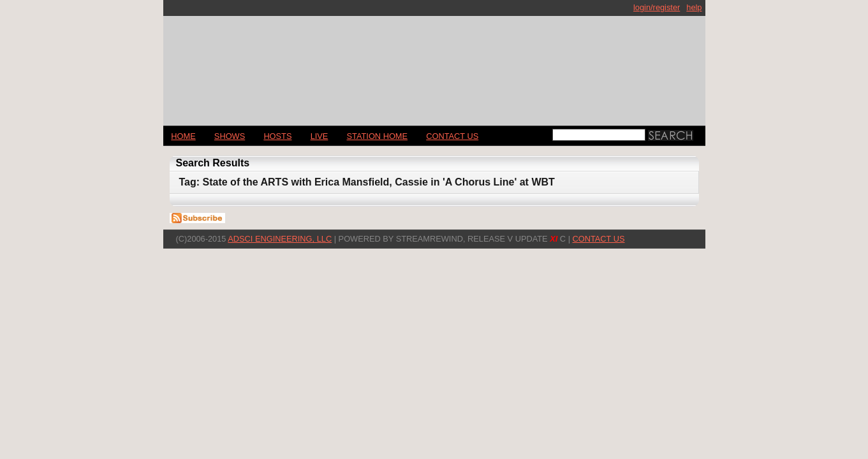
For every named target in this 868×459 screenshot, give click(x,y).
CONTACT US (452, 136)
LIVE (320, 136)
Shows (230, 136)
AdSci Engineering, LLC (280, 239)
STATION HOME (378, 136)
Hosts (277, 136)
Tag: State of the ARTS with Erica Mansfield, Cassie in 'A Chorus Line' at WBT (367, 182)
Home (183, 136)
